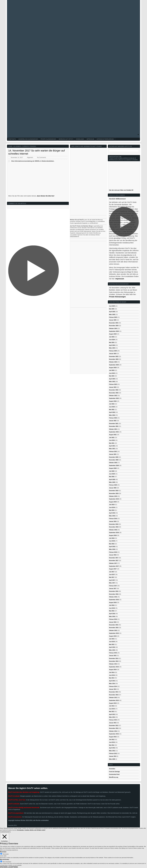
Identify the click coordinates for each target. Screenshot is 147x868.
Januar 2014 (113, 689)
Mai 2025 (112, 309)
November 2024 (114, 326)
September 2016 (114, 600)
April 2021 (112, 446)
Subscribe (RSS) (12, 825)
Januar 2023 (113, 387)
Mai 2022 (112, 410)
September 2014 (114, 667)
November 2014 (114, 661)
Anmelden (112, 769)
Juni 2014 (112, 675)
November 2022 (114, 393)
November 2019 (114, 493)
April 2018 (112, 547)
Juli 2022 (112, 404)
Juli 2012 (112, 739)
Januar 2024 (113, 354)
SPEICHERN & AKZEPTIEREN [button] (9, 867)
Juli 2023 (112, 370)
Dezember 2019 (114, 491)
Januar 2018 (113, 555)
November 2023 (114, 359)
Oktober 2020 (113, 463)
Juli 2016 (112, 605)
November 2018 (114, 527)
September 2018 (114, 533)
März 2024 (112, 348)
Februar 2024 (113, 351)
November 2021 (114, 426)
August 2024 (113, 334)
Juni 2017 (112, 575)
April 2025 (112, 312)
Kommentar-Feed (114, 774)
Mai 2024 (112, 342)
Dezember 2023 (114, 356)
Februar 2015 (113, 653)
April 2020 (112, 479)
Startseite (12, 139)
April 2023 (112, 379)
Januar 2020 (113, 488)
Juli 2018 (112, 538)
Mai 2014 (112, 678)
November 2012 (114, 728)
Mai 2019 (112, 510)
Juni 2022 (112, 407)
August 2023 (113, 368)
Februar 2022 (113, 418)
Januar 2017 (113, 588)
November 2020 (114, 460)
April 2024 (112, 345)
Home (10, 146)
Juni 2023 (112, 373)
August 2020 (113, 468)
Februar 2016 (113, 619)
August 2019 (113, 502)
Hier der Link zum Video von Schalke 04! (121, 190)
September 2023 (114, 365)
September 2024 (114, 331)
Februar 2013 (113, 720)
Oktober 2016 (113, 597)
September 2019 (114, 499)
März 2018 (112, 549)
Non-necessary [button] (5, 859)
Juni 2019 (112, 507)
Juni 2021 (112, 440)
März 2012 (112, 751)
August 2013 (113, 703)
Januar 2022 (113, 421)
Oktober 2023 (113, 362)
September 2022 (114, 398)
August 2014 (113, 670)
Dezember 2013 (114, 692)
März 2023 (112, 382)
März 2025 (112, 314)
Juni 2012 (112, 742)
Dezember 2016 (114, 591)
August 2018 (113, 535)
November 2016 (114, 594)
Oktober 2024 (113, 328)
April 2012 (112, 748)
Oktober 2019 (113, 496)
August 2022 (113, 401)
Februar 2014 (113, 686)
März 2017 (112, 583)
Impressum (90, 139)
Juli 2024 (112, 337)
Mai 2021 (112, 443)
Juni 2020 (112, 474)
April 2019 (112, 513)
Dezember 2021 (114, 424)
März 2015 (112, 650)
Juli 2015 (112, 639)
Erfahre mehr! (41, 830)
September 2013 (114, 700)
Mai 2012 (112, 745)
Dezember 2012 (114, 725)
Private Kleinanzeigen (48, 139)
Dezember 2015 (114, 625)
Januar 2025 (113, 320)
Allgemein (17, 146)
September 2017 (114, 566)
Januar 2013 (113, 723)
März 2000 (112, 759)
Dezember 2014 (114, 658)
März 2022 (112, 415)
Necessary (6, 854)
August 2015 (113, 636)
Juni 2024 (112, 340)
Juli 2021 (112, 437)
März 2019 (112, 516)
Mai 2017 (112, 577)
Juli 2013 (112, 706)
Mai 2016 (112, 611)
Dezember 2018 (114, 524)
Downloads (80, 139)
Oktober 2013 (113, 698)
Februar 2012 (113, 753)
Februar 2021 (113, 451)
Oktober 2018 (113, 530)
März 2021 (112, 449)
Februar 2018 (113, 552)
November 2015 (114, 628)
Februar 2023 (113, 384)
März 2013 (112, 717)
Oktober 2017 (113, 563)
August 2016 (113, 602)
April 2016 (112, 614)
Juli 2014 (112, 672)
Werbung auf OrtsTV (66, 139)
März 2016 (112, 616)
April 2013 (112, 714)
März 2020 (112, 482)
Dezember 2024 (114, 323)
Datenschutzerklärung (105, 139)
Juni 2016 (112, 608)
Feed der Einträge (114, 772)
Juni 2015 (112, 642)
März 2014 (112, 684)
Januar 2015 (113, 656)
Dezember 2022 (114, 390)
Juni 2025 (112, 306)
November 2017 (114, 561)
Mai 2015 (112, 644)
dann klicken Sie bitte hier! (46, 196)
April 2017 (112, 580)
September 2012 (114, 734)
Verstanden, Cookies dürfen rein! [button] (27, 830)
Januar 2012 (113, 756)
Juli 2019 (112, 505)
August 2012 (113, 737)
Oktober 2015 (113, 630)
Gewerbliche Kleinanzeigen (28, 139)
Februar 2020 (113, 485)
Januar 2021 (113, 454)
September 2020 (114, 465)
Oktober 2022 (113, 396)
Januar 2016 (113, 622)
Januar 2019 (113, 521)
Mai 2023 (112, 376)
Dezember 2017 (114, 558)
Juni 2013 (112, 709)
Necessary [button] (3, 852)
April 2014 (112, 681)
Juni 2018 (112, 541)
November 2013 (114, 695)
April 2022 (112, 412)
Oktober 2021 (113, 429)
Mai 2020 (112, 477)
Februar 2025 (113, 317)
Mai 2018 (112, 544)
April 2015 (112, 647)
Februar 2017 (113, 586)
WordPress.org (114, 777)
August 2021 (113, 435)
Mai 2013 (112, 712)
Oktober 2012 (113, 731)
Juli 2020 (112, 471)
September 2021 (114, 432)
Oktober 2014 (113, 664)
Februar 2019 (113, 519)
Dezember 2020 (114, 457)
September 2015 (114, 633)
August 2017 (113, 569)
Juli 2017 (112, 572)
